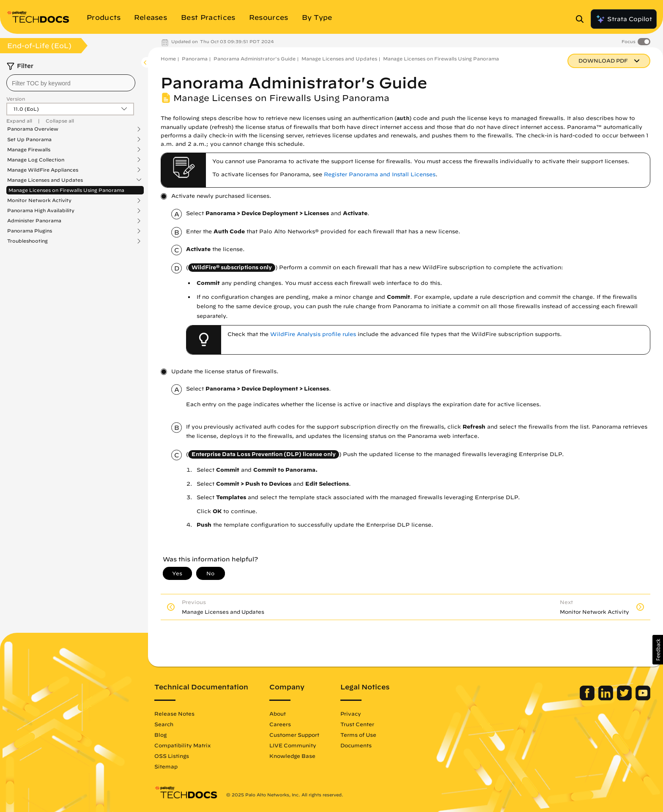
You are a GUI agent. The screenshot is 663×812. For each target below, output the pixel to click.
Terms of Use (358, 735)
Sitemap (166, 766)
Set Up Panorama (29, 139)
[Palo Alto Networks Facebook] (588, 698)
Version (16, 99)
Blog (160, 735)
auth (403, 119)
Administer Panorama (34, 221)
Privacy (351, 714)
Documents (356, 745)
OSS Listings (172, 756)
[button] (658, 650)
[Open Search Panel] (582, 19)
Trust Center (357, 724)
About (278, 714)
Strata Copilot (624, 19)
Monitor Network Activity (39, 200)
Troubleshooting (27, 241)
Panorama (195, 59)
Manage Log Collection (36, 160)
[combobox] (71, 83)
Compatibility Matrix (182, 745)
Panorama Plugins (30, 231)
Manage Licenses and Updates (45, 180)
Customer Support (294, 735)
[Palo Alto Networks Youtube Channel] (643, 698)
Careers (280, 724)
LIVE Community (293, 745)
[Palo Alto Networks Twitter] (625, 698)
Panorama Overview (33, 129)
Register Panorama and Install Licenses (380, 174)
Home (168, 59)
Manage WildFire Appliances (43, 170)
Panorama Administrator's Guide (255, 59)
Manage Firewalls (29, 150)
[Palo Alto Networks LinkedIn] (607, 698)
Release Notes (174, 714)
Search (164, 724)
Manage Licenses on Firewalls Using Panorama (66, 190)
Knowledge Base (292, 756)
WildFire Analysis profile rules (313, 334)
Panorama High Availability (41, 211)
